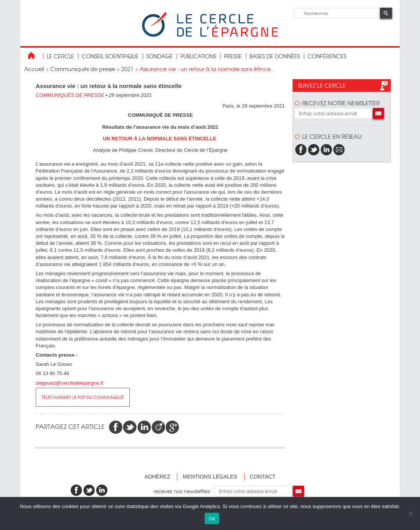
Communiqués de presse (83, 69)
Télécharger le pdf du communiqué (83, 397)
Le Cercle (60, 56)
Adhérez (158, 477)
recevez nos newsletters (184, 491)
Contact (263, 477)
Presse (233, 56)
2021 (127, 69)
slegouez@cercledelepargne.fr (70, 383)
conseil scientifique (110, 56)
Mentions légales (210, 477)
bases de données (275, 56)
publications (198, 56)
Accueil (34, 69)
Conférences (327, 56)
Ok (212, 519)
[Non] (410, 513)
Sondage (160, 56)
